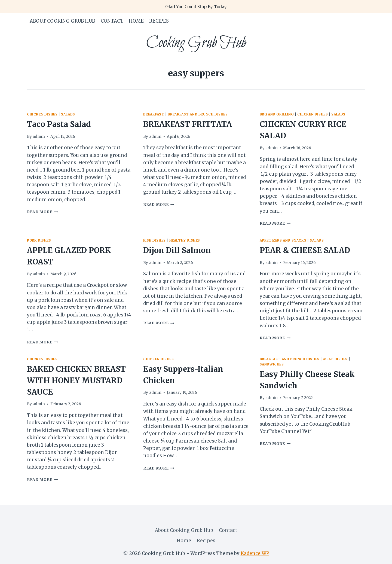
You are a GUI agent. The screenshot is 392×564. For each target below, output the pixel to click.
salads (68, 114)
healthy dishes (185, 240)
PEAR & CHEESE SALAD (305, 250)
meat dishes (336, 359)
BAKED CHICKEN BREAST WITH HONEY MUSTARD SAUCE (76, 380)
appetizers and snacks (283, 240)
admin (39, 137)
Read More (42, 212)
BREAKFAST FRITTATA (188, 124)
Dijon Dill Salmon (177, 250)
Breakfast (154, 114)
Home (136, 21)
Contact (112, 21)
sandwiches (272, 364)
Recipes (159, 21)
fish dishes (154, 240)
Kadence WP (255, 553)
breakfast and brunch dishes (198, 114)
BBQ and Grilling (277, 114)
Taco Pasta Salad (59, 124)
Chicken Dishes (42, 114)
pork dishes (39, 240)
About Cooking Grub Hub (62, 21)
